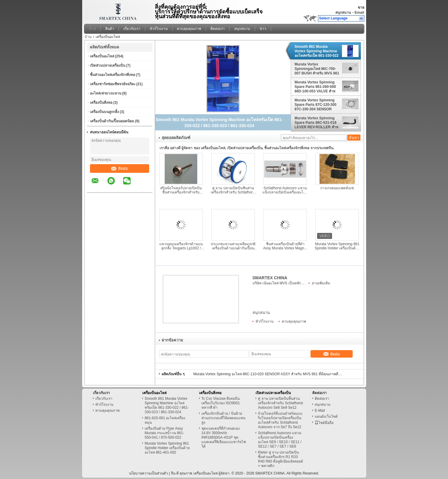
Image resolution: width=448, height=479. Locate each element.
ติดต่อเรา (218, 29)
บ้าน (92, 29)
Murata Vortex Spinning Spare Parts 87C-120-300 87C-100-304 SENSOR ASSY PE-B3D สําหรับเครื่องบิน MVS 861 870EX (316, 105)
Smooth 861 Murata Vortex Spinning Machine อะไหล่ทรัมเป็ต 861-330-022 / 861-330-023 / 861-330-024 (317, 51)
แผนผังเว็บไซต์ (326, 417)
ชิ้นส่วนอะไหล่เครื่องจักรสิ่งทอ (113, 75)
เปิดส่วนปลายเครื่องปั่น (108, 65)
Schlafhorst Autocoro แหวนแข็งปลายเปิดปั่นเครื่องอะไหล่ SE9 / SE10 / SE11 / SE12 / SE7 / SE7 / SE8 (285, 190)
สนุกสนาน (343, 13)
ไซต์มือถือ (324, 423)
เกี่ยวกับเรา (132, 29)
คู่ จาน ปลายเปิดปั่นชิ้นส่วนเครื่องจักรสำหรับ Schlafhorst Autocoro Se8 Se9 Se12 (233, 190)
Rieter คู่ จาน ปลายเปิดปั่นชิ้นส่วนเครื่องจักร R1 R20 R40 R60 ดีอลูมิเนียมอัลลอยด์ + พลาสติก (280, 459)
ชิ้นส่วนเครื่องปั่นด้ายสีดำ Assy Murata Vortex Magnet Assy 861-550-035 (285, 246)
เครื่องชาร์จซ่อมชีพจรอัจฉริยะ (113, 84)
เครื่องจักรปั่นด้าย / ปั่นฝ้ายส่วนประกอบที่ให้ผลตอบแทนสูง (223, 418)
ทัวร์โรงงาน (159, 29)
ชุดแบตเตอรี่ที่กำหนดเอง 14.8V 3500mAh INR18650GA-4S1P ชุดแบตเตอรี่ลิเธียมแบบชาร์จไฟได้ (224, 437)
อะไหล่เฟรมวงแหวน (106, 93)
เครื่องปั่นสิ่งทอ (101, 103)
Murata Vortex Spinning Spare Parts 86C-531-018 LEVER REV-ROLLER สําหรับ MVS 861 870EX (316, 123)
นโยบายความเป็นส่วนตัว (149, 473)
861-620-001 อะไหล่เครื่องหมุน (165, 420)
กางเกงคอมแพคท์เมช (337, 188)
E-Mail (320, 411)
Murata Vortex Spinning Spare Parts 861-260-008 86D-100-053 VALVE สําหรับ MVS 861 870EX (315, 87)
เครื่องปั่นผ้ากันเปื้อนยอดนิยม (112, 121)
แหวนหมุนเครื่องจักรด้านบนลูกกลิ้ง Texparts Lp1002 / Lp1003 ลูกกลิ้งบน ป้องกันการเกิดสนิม (181, 246)
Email (359, 13)
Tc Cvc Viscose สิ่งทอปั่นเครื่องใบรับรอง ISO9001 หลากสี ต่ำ (221, 403)
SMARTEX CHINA (270, 278)
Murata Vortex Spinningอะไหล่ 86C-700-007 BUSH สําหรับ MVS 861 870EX (317, 69)
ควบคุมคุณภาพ (189, 29)
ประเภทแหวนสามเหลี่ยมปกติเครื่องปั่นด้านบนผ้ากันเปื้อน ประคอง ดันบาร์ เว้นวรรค (233, 246)
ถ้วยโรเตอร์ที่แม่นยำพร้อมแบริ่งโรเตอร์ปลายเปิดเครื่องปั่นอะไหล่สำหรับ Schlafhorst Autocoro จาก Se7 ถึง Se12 (280, 420)
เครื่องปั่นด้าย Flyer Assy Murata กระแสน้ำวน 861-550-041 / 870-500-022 (164, 433)
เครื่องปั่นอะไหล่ (102, 56)
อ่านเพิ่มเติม (321, 283)
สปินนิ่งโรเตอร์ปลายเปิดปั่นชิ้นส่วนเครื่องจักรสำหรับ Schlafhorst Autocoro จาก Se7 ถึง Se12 (181, 190)
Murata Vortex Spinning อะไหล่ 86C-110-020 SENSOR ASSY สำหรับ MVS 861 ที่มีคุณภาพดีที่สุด (268, 374)
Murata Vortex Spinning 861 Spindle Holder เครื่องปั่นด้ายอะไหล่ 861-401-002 (337, 246)
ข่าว (263, 29)
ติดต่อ (120, 168)
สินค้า (110, 29)
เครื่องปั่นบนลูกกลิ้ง (104, 112)
